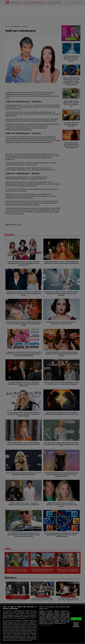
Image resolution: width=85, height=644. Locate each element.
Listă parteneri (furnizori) (46, 625)
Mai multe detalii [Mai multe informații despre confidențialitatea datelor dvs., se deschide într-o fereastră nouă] (31, 618)
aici (33, 632)
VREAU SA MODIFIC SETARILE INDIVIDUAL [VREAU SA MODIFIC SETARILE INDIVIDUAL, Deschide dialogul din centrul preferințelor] (76, 625)
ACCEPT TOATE (76, 619)
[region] (42, 624)
